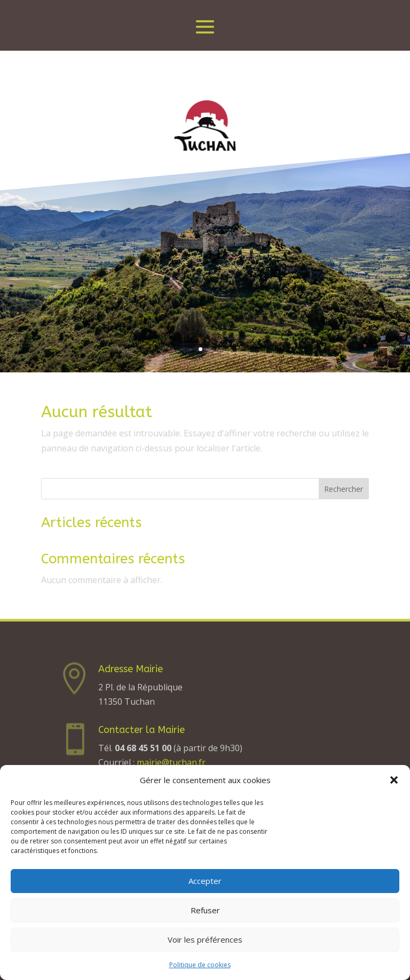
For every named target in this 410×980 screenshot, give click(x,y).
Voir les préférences (205, 939)
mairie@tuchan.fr (171, 762)
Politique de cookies (200, 965)
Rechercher (344, 489)
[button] (394, 780)
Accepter (205, 881)
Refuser (205, 910)
